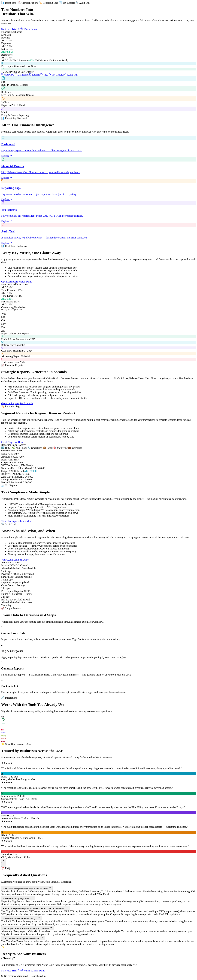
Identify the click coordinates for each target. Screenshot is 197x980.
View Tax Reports (10, 521)
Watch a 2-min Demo (33, 971)
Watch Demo (29, 29)
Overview (8, 75)
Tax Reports (56, 75)
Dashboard (22, 75)
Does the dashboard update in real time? (23, 938)
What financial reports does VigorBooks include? (27, 888)
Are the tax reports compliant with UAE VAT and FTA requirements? (36, 908)
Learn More (26, 521)
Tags (45, 75)
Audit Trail (71, 75)
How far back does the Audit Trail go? (22, 918)
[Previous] (4, 861)
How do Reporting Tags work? (18, 898)
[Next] (4, 865)
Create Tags (7, 442)
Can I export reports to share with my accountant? (28, 928)
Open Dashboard (10, 282)
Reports (35, 75)
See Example (26, 403)
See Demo (23, 560)
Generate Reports (10, 403)
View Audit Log (9, 560)
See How (18, 442)
